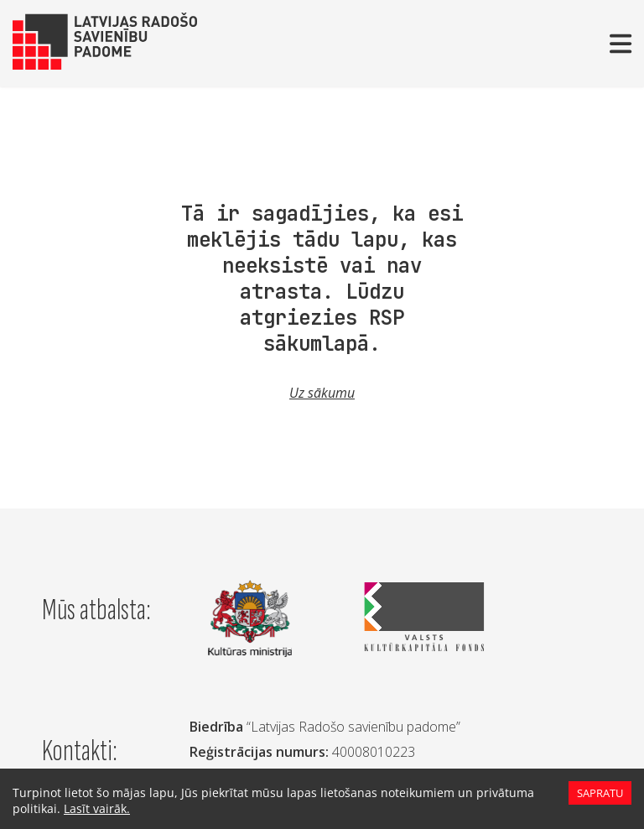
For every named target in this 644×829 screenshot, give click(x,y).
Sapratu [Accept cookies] (600, 793)
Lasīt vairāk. (91, 808)
